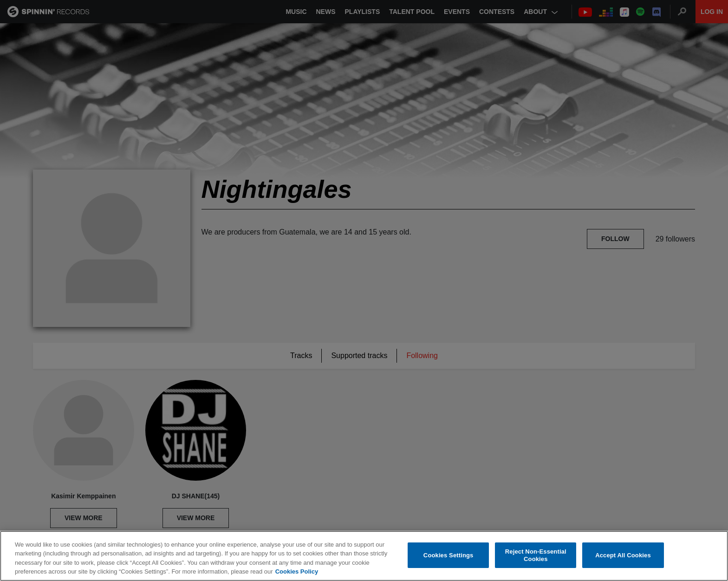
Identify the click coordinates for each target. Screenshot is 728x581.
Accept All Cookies (623, 556)
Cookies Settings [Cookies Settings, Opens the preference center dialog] (448, 556)
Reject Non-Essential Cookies (536, 556)
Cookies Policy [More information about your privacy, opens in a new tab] (297, 572)
